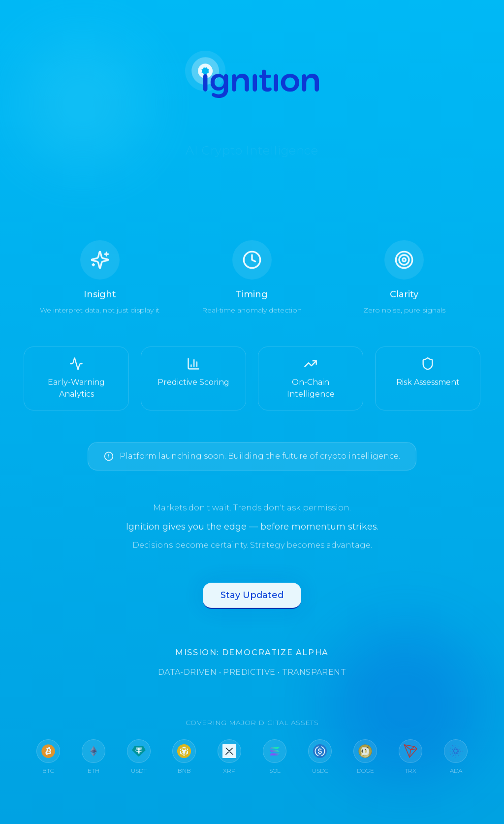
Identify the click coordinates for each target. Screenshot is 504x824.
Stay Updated (252, 598)
